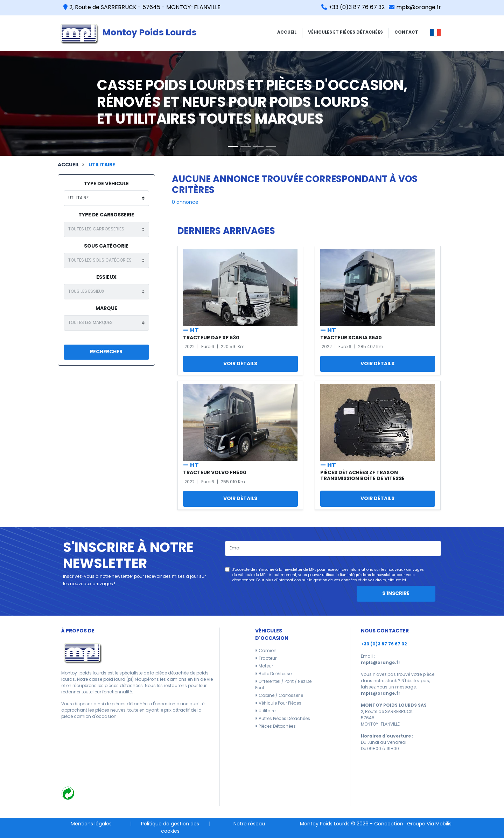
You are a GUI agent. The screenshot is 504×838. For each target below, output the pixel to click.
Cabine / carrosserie (281, 696)
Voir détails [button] (240, 364)
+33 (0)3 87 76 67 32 (353, 8)
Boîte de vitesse (275, 674)
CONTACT (406, 33)
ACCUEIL (287, 33)
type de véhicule (106, 184)
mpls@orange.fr (415, 8)
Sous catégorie (106, 246)
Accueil (68, 165)
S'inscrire (396, 594)
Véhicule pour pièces (280, 704)
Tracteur (268, 659)
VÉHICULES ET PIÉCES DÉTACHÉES (345, 33)
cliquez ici (397, 580)
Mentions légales (91, 824)
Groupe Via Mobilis (429, 824)
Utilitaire (102, 165)
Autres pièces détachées (284, 719)
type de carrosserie (106, 215)
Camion (268, 651)
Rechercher (106, 352)
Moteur (266, 666)
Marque (106, 309)
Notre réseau (249, 824)
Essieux (106, 278)
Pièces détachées (277, 727)
